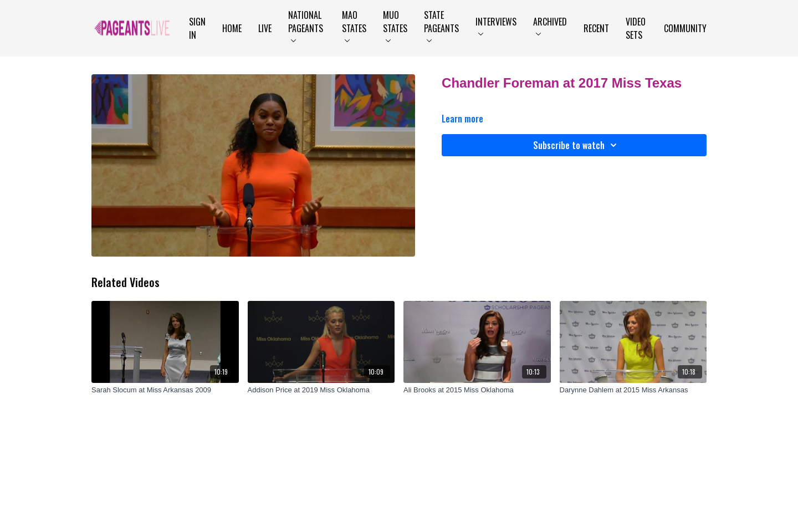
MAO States (354, 25)
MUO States (395, 25)
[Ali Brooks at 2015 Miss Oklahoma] (477, 390)
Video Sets (636, 28)
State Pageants (441, 25)
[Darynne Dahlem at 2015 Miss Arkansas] (633, 390)
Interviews (496, 25)
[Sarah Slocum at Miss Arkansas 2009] (165, 390)
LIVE (265, 28)
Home (232, 28)
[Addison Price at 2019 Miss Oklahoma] (321, 390)
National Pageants (306, 25)
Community (685, 28)
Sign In (197, 28)
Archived (550, 25)
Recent (596, 28)
